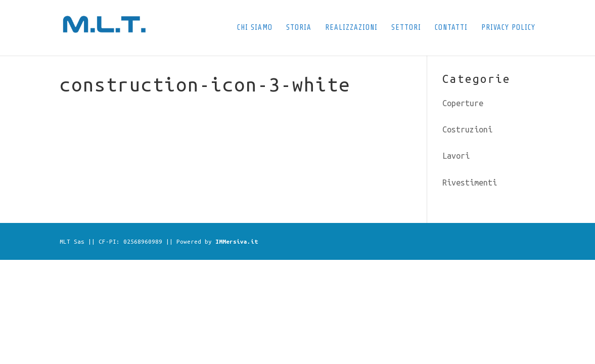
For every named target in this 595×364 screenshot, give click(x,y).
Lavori (456, 156)
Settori (406, 28)
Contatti (451, 28)
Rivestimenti (470, 183)
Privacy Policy (508, 28)
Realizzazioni (351, 28)
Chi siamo (255, 28)
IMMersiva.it (237, 241)
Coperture (463, 103)
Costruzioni (467, 129)
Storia (299, 28)
